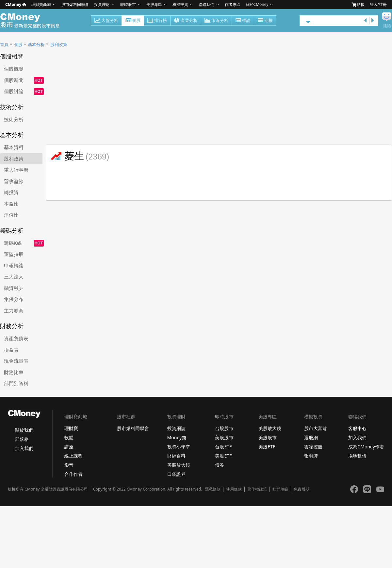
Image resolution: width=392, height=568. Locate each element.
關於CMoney (257, 4)
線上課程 (73, 456)
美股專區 (154, 4)
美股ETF (223, 456)
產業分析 (186, 21)
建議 (387, 26)
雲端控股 (313, 447)
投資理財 (102, 4)
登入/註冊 (378, 4)
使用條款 (234, 489)
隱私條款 (213, 489)
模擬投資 (180, 4)
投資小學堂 (179, 447)
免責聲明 (302, 489)
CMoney (16, 4)
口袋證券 (176, 474)
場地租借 (357, 456)
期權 (265, 21)
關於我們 (24, 430)
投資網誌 (176, 428)
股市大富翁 (316, 428)
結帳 (358, 5)
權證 (243, 21)
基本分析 (36, 45)
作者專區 (233, 4)
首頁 (4, 45)
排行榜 (157, 21)
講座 (69, 447)
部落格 (22, 439)
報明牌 (311, 456)
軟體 (69, 437)
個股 (133, 21)
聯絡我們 (206, 4)
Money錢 (177, 437)
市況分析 (216, 21)
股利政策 (59, 45)
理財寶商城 (41, 4)
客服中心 (357, 428)
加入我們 (24, 448)
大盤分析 (106, 21)
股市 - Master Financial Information (33, 21)
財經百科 (176, 456)
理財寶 (71, 428)
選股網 (311, 437)
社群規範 (280, 489)
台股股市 (224, 428)
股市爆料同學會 (75, 4)
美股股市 (224, 437)
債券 (220, 465)
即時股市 (128, 4)
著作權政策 (257, 489)
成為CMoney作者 (366, 447)
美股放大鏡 (179, 465)
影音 (69, 465)
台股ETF (223, 447)
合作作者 (73, 474)
